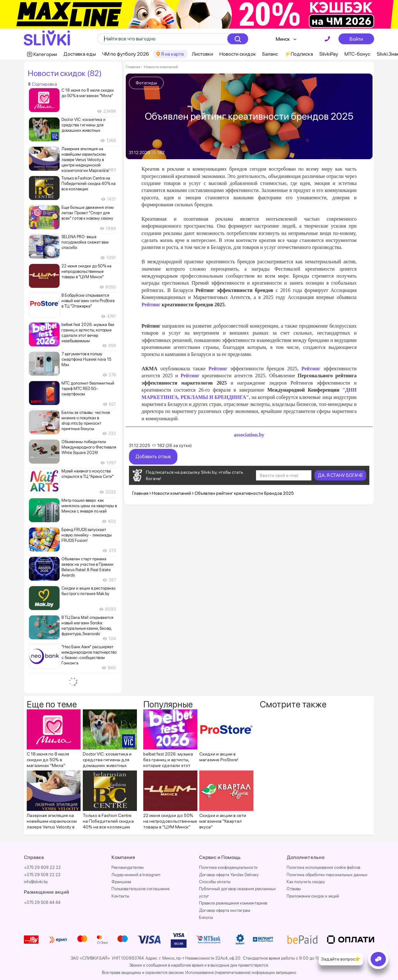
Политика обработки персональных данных (327, 875)
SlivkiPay (329, 54)
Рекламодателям (128, 867)
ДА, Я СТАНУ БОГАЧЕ (340, 475)
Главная (133, 67)
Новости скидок (238, 54)
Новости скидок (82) (65, 73)
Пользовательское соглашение (140, 889)
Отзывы (294, 889)
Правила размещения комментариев (233, 903)
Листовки (202, 54)
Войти (356, 39)
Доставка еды (80, 54)
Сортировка (43, 84)
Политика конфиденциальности (228, 867)
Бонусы (206, 917)
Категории (45, 54)
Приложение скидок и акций (313, 896)
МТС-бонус (357, 54)
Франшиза (121, 882)
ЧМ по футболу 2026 (126, 54)
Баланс (270, 54)
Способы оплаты (215, 882)
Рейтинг (218, 369)
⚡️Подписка (299, 54)
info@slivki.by (36, 882)
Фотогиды (146, 83)
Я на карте (173, 54)
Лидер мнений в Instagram (136, 875)
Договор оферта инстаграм (225, 910)
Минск (283, 39)
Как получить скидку (306, 882)
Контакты (120, 896)
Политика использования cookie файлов (323, 867)
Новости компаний (161, 67)
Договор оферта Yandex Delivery (229, 875)
